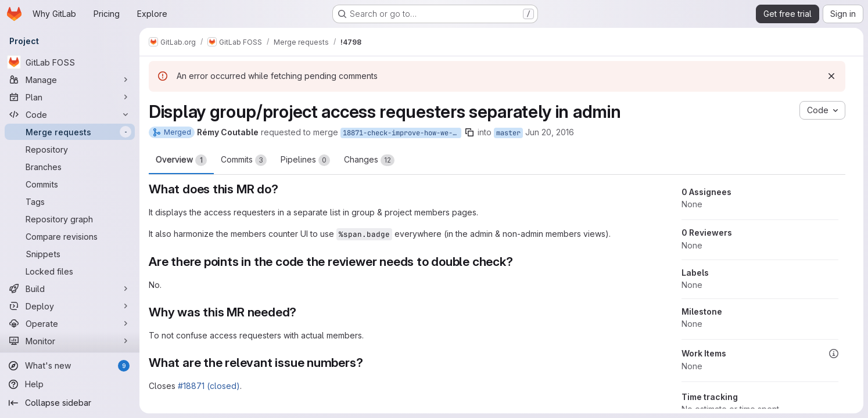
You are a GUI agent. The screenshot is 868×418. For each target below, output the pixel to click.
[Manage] (70, 80)
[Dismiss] (831, 76)
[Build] (70, 289)
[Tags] (70, 201)
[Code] (70, 114)
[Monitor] (70, 341)
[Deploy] (70, 306)
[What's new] (70, 366)
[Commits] (70, 184)
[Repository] (70, 149)
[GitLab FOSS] (70, 62)
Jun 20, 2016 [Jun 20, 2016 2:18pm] (550, 132)
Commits (244, 160)
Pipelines (305, 160)
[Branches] (70, 167)
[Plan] (70, 97)
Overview (181, 160)
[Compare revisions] (70, 236)
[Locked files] (70, 271)
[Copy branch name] (469, 132)
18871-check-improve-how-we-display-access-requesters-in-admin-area (402, 133)
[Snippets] (70, 254)
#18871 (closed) (209, 386)
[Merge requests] (70, 132)
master (508, 133)
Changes (369, 160)
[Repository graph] (70, 219)
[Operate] (70, 323)
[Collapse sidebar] (70, 403)
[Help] (70, 384)
